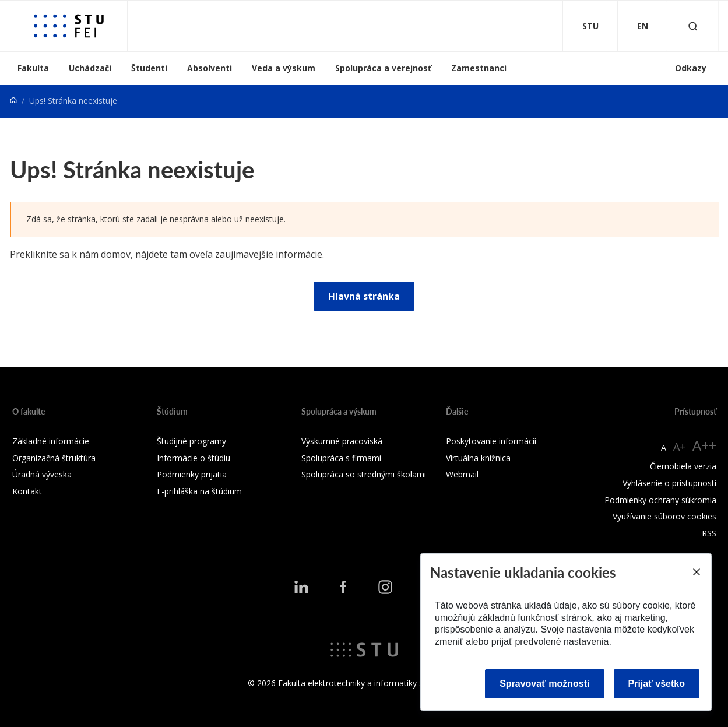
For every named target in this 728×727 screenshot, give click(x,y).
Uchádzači (90, 68)
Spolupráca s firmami (341, 458)
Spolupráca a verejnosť (383, 68)
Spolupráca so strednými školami (364, 474)
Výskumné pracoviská (342, 441)
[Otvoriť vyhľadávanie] (693, 26)
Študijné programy (191, 441)
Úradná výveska (42, 474)
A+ (679, 447)
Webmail (462, 474)
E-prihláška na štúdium (199, 491)
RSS (709, 533)
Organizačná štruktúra (54, 458)
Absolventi (210, 68)
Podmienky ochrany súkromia (660, 500)
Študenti (149, 68)
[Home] (13, 101)
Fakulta (33, 68)
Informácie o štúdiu (194, 458)
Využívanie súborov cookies (664, 516)
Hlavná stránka (364, 296)
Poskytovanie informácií (491, 441)
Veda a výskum (284, 68)
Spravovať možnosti (544, 684)
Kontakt (27, 491)
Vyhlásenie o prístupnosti (669, 483)
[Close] (696, 572)
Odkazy (691, 68)
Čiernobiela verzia (683, 466)
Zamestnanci (479, 68)
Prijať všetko (657, 684)
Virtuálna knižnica (478, 458)
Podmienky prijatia (192, 474)
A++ (704, 445)
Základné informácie (51, 441)
